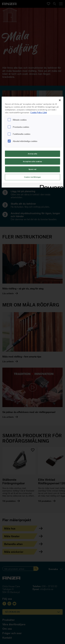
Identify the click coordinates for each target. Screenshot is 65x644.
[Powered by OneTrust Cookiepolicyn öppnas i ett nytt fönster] (51, 186)
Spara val (32, 169)
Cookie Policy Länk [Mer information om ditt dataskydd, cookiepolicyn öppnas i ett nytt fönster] (39, 112)
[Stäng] (60, 100)
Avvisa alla (32, 154)
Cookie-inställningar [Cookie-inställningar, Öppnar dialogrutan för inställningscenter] (32, 177)
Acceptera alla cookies (32, 161)
